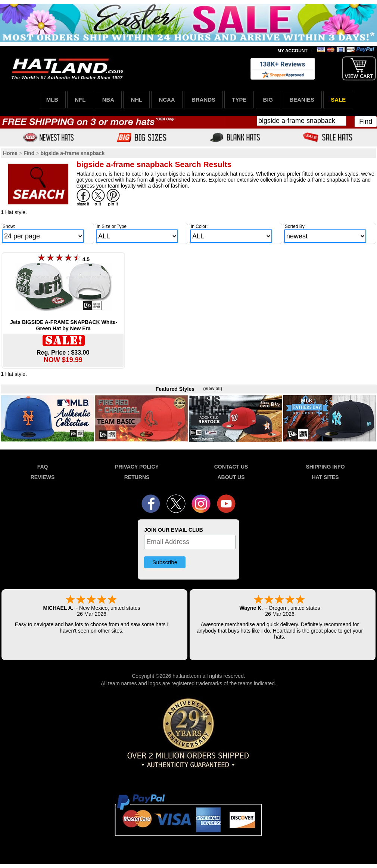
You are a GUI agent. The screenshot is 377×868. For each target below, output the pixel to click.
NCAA (167, 100)
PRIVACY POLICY (137, 467)
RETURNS (137, 477)
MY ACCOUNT (292, 51)
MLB (52, 100)
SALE (338, 100)
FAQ (43, 467)
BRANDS (203, 100)
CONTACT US (231, 467)
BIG (268, 100)
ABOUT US (231, 477)
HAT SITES (325, 477)
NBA (108, 100)
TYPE (239, 100)
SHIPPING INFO (325, 467)
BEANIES (302, 100)
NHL (136, 100)
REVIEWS (43, 477)
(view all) (213, 389)
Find (366, 121)
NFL (80, 100)
